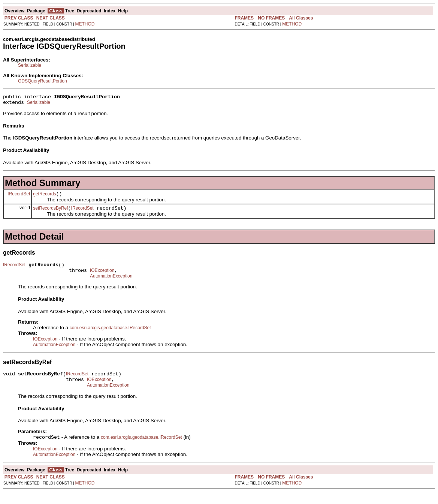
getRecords (44, 197)
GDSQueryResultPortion (43, 81)
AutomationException (111, 284)
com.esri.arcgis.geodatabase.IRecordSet (110, 336)
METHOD (85, 24)
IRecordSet (19, 197)
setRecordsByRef (50, 213)
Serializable (30, 65)
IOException (102, 277)
